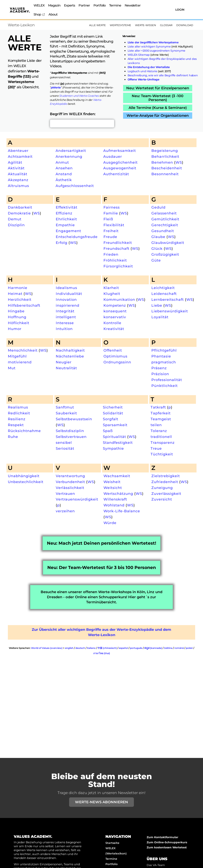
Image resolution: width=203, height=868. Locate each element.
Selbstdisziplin (70, 431)
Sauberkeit (66, 413)
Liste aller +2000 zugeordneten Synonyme (156, 51)
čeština (168, 648)
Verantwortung (70, 476)
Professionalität (167, 380)
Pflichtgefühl (164, 350)
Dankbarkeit (20, 207)
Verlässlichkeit (70, 488)
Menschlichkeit (23, 350)
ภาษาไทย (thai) (102, 653)
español (123, 648)
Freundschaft (116, 248)
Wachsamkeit (117, 476)
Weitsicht (113, 488)
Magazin (54, 5)
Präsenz (159, 368)
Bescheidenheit (167, 168)
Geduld (158, 207)
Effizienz (64, 213)
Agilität (15, 162)
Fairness (112, 207)
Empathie (65, 225)
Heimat (15, 294)
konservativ (115, 317)
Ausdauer (113, 156)
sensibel (64, 443)
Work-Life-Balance (122, 511)
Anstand (64, 174)
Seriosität (65, 448)
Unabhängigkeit (24, 476)
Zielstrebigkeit (166, 476)
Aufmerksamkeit (120, 151)
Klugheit (112, 294)
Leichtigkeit (163, 288)
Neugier (64, 362)
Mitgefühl (17, 356)
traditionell (161, 437)
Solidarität (113, 413)
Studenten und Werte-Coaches (79, 96)
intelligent (66, 317)
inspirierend (68, 305)
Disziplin (16, 225)
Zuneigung (162, 488)
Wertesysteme (120, 25)
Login (180, 10)
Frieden (111, 254)
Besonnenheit (165, 174)
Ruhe (13, 437)
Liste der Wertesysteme (153, 42)
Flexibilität (114, 225)
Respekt (16, 425)
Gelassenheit (164, 213)
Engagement (68, 231)
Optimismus (115, 356)
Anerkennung (69, 156)
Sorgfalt (111, 419)
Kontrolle (112, 323)
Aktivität (16, 168)
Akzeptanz (18, 180)
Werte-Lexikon (21, 25)
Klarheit (111, 288)
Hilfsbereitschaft (24, 305)
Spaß (108, 431)
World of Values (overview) (47, 648)
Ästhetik (64, 180)
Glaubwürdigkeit (168, 243)
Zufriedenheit (165, 482)
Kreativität (114, 329)
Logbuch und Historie (142, 71)
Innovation (66, 300)
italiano (91, 648)
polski (189, 648)
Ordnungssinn (117, 362)
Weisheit (112, 482)
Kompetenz (115, 305)
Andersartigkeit (71, 151)
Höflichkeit (19, 323)
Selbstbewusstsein (74, 419)
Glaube (158, 237)
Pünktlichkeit (165, 386)
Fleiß (108, 219)
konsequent (115, 311)
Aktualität (18, 174)
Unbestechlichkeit (26, 482)
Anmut (62, 162)
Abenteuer (18, 151)
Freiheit (111, 231)
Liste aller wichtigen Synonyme (149, 46)
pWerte (56, 88)
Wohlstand (114, 505)
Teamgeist (161, 419)
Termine (115, 5)
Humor (15, 329)
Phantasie (161, 356)
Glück (157, 248)
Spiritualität (114, 437)
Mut (12, 368)
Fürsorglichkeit (118, 266)
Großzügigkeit (165, 254)
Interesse (65, 323)
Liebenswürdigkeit (170, 311)
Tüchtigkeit (162, 454)
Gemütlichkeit (165, 219)
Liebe (157, 305)
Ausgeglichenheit (120, 162)
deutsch (80, 648)
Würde (110, 523)
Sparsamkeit (115, 425)
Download (185, 25)
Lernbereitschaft (168, 300)
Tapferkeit (161, 413)
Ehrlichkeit (66, 219)
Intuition (64, 329)
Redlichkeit (19, 413)
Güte (156, 260)
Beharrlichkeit (165, 156)
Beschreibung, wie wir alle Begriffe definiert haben (163, 75)
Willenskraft (115, 499)
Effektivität (67, 207)
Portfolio (100, 5)
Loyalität (160, 317)
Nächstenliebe (70, 356)
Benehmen (162, 162)
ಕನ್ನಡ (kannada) (153, 648)
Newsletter (133, 5)
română (179, 648)
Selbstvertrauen (71, 437)
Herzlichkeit (20, 300)
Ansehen (64, 168)
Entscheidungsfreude (77, 237)
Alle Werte (97, 25)
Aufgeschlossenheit (75, 186)
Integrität (65, 311)
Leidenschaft (164, 294)
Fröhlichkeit (115, 260)
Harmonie (18, 288)
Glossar (166, 25)
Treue (156, 448)
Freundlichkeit (118, 243)
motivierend (20, 362)
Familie (111, 213)
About (53, 14)
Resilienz (17, 419)
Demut (15, 219)
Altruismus (18, 186)
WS (179, 162)
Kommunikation (119, 300)
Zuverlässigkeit (166, 494)
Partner (84, 5)
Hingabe (16, 311)
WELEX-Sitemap (139, 55)
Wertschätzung (118, 494)
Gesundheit (163, 231)
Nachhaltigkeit (70, 350)
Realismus (18, 407)
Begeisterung (165, 151)
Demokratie (19, 213)
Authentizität (116, 174)
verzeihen (65, 511)
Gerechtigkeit (165, 225)
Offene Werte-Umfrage (144, 79)
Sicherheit (113, 407)
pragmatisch (164, 362)
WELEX (39, 5)
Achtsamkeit (20, 156)
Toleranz (159, 431)
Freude (110, 237)
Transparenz (163, 443)
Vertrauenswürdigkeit (77, 499)
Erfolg (62, 243)
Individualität (69, 294)
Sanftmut (65, 407)
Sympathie (113, 448)
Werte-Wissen (146, 25)
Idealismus (66, 288)
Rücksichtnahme (24, 431)
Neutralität (66, 368)
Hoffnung (17, 317)
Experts (70, 5)
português (136, 648)
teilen (156, 425)
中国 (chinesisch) (107, 648)
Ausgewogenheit (120, 168)
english (69, 648)
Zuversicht (162, 499)
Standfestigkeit (118, 443)
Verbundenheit (70, 482)
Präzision (160, 374)
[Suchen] (158, 10)
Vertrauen (65, 494)
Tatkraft (158, 407)
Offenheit (113, 350)
